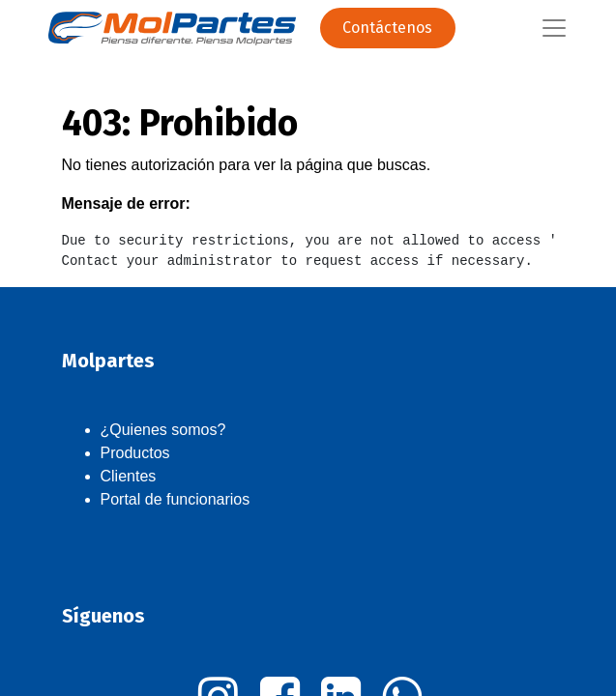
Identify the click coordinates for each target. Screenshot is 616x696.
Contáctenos (387, 28)
